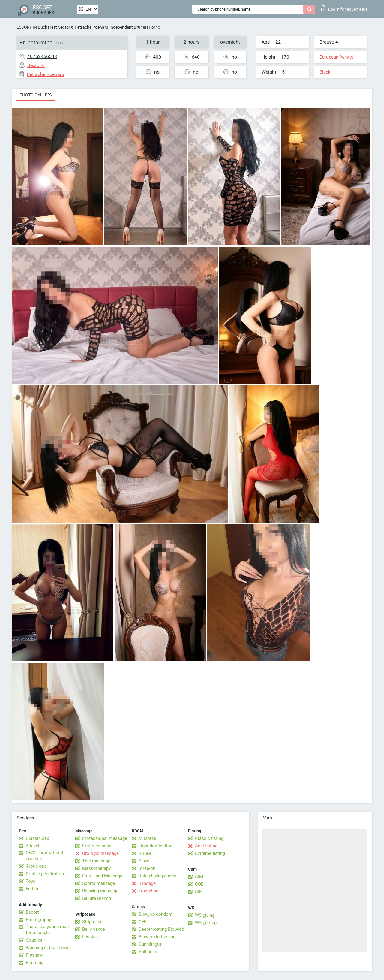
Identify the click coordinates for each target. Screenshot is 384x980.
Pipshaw (34, 955)
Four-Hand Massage (102, 876)
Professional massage (105, 838)
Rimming (35, 963)
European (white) (336, 57)
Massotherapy (96, 868)
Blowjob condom (156, 914)
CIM (199, 877)
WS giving (205, 915)
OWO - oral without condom (45, 856)
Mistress (147, 838)
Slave (144, 861)
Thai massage (96, 861)
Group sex (36, 866)
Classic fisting (209, 838)
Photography (38, 920)
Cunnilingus (150, 944)
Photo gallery (36, 95)
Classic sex (37, 838)
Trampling (148, 891)
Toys (31, 881)
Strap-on (147, 868)
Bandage (147, 883)
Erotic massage (98, 846)
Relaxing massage (100, 891)
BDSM (145, 853)
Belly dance (94, 929)
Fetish (32, 889)
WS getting (206, 923)
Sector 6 (66, 27)
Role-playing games (158, 876)
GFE (143, 922)
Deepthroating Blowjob (161, 929)
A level (33, 846)
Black (325, 72)
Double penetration (45, 874)
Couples (34, 940)
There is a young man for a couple (47, 930)
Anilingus (148, 952)
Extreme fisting (210, 853)
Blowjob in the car (157, 937)
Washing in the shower (48, 948)
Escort (32, 912)
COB (199, 884)
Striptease (92, 922)
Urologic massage (100, 853)
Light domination (156, 846)
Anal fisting (206, 846)
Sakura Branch (97, 898)
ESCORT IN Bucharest (37, 27)
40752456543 (42, 56)
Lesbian (90, 937)
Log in (344, 8)
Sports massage (99, 883)
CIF (198, 892)
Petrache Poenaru (91, 27)
